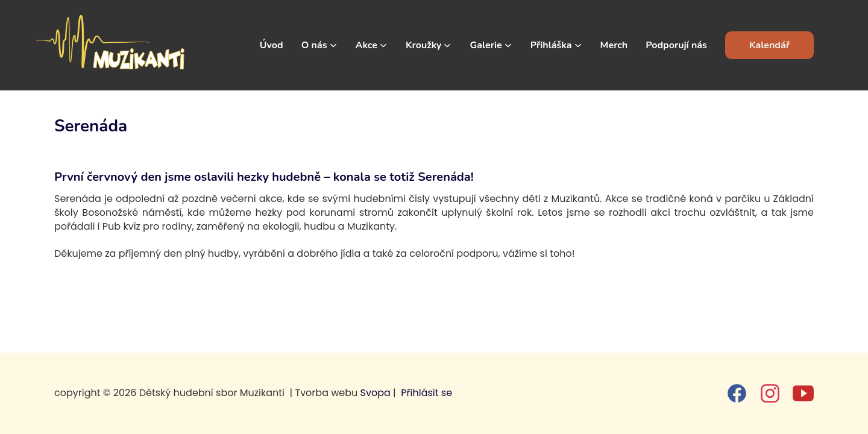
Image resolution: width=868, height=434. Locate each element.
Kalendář (769, 45)
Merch (614, 45)
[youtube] (803, 393)
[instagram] (770, 393)
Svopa (376, 393)
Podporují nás (676, 45)
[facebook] (737, 393)
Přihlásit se (426, 393)
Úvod (272, 45)
